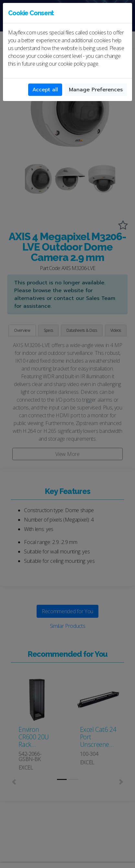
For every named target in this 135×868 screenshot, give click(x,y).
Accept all (45, 90)
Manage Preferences (96, 90)
